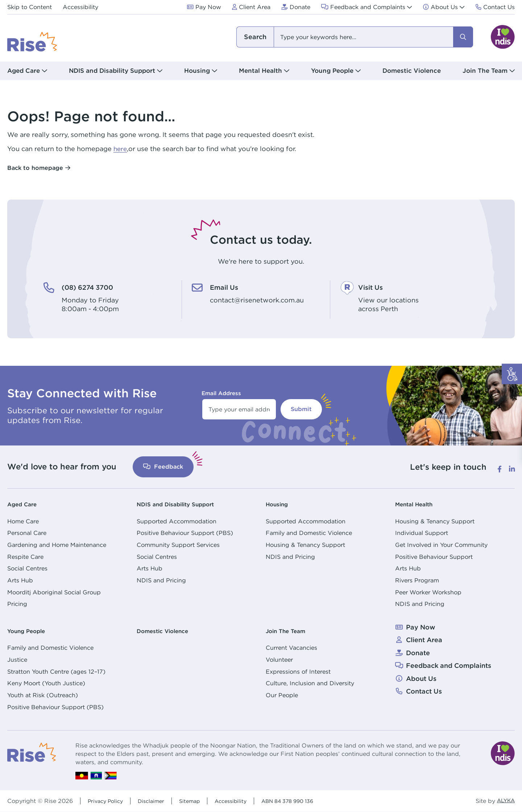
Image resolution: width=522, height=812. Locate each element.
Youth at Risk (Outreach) (43, 695)
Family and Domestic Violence (309, 533)
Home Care (23, 521)
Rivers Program (417, 580)
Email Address (221, 393)
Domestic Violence (412, 71)
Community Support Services (178, 545)
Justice (17, 660)
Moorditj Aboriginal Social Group (54, 592)
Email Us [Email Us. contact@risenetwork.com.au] (227, 287)
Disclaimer (157, 801)
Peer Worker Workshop (428, 592)
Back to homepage (35, 168)
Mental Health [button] (260, 71)
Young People (30, 631)
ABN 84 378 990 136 (305, 801)
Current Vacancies (291, 648)
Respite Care (25, 557)
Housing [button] (197, 71)
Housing (279, 504)
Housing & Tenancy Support (305, 545)
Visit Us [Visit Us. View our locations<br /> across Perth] (373, 287)
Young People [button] (332, 71)
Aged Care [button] (24, 71)
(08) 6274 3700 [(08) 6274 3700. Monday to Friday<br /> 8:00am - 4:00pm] (94, 287)
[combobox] (354, 37)
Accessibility (242, 801)
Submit (301, 409)
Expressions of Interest (298, 671)
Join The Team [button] (485, 71)
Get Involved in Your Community (441, 545)
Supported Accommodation (177, 521)
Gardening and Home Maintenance (57, 545)
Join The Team (289, 631)
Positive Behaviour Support (434, 557)
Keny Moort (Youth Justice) (46, 683)
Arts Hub (20, 580)
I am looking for (255, 37)
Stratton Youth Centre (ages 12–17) (56, 671)
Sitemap (198, 801)
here (121, 149)
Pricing (17, 604)
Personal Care (27, 533)
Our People (282, 695)
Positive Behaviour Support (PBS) (185, 533)
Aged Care (25, 504)
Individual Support (422, 533)
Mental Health (418, 504)
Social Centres (27, 568)
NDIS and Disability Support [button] (112, 71)
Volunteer (279, 660)
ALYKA (504, 801)
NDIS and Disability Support (182, 504)
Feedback (163, 467)
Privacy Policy (107, 801)
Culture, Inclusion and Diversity (310, 683)
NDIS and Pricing (161, 580)
